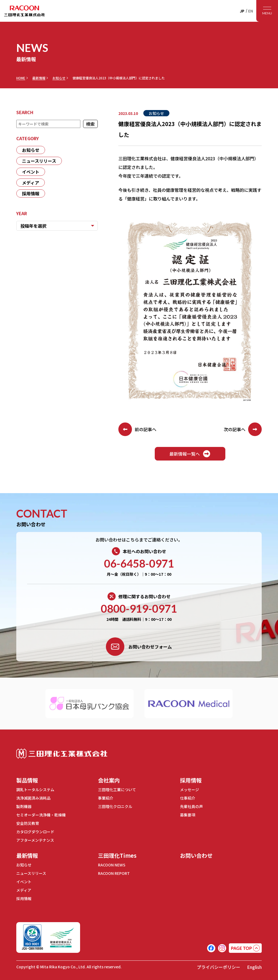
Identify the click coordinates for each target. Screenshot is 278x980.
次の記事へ (243, 429)
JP (242, 11)
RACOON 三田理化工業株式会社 (24, 11)
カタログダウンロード (35, 832)
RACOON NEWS (112, 865)
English (254, 967)
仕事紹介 (188, 798)
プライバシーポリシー (219, 967)
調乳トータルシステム (35, 790)
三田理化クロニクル (115, 806)
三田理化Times (117, 855)
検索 (90, 124)
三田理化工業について (117, 790)
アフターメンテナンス (35, 840)
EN (251, 11)
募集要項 (188, 815)
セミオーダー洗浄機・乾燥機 (41, 815)
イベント (31, 172)
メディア (31, 183)
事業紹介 (106, 798)
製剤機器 (24, 806)
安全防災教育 (28, 823)
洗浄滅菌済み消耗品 (33, 798)
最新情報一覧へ (190, 454)
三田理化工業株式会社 (62, 754)
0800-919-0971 (139, 609)
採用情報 (31, 193)
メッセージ (189, 790)
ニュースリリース (39, 161)
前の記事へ (137, 429)
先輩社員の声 (191, 806)
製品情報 (27, 780)
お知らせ (59, 78)
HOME (21, 78)
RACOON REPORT (114, 873)
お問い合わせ (196, 855)
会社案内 (109, 780)
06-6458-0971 (139, 563)
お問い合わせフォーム (139, 647)
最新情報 (39, 78)
